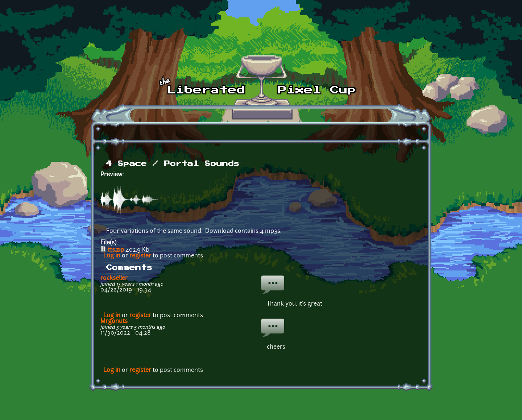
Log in (112, 256)
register (140, 256)
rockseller (114, 278)
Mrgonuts (114, 322)
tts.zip (116, 250)
